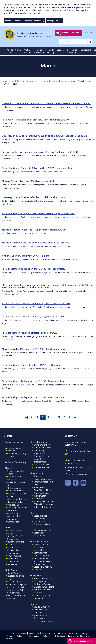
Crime (8, 528)
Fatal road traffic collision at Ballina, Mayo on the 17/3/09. (33, 317)
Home (5, 81)
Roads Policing (38, 473)
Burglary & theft (15, 536)
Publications (13, 505)
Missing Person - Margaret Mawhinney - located (28, 181)
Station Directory (42, 607)
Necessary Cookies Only (34, 21)
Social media (39, 618)
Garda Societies (14, 522)
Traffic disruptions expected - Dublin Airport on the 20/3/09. (34, 230)
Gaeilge (89, 33)
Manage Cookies (54, 21)
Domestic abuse (15, 530)
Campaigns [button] (86, 50)
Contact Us (36, 604)
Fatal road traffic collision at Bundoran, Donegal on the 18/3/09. (36, 303)
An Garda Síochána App (16, 462)
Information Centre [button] (73, 51)
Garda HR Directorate (44, 567)
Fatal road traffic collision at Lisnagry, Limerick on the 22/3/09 (35, 120)
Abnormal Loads (41, 493)
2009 (6, 84)
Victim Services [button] (27, 51)
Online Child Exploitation (13, 560)
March (14, 84)
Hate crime (12, 564)
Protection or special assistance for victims (17, 586)
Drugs (10, 533)
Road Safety (39, 487)
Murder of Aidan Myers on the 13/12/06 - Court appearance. (34, 349)
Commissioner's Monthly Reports (42, 554)
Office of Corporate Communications (58, 81)
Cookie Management (15, 442)
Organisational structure (14, 478)
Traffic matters (14, 556)
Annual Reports (41, 564)
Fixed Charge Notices (43, 490)
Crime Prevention (39, 442)
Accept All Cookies (13, 21)
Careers (35, 513)
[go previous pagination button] (32, 417)
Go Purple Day (40, 581)
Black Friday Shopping (44, 587)
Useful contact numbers (40, 611)
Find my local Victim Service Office (16, 591)
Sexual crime (13, 539)
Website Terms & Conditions (60, 635)
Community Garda (13, 448)
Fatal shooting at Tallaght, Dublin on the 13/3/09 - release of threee (39, 168)
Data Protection (41, 544)
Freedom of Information (39, 548)
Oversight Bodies (15, 502)
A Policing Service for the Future (17, 509)
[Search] (73, 42)
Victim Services (12, 570)
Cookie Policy (73, 10)
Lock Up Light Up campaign (42, 597)
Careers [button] (61, 50)
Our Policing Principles (18, 499)
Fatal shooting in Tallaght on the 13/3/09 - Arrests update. (33, 397)
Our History (13, 513)
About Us (15, 81)
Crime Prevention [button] (39, 51)
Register (11, 451)
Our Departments (30, 81)
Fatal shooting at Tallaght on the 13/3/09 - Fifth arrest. (32, 365)
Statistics (38, 476)
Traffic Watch (40, 496)
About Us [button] (10, 51)
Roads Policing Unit (43, 479)
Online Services (14, 488)
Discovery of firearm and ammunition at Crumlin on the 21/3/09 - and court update (47, 103)
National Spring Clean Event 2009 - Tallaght (25, 256)
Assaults (11, 545)
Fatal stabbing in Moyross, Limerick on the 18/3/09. (29, 333)
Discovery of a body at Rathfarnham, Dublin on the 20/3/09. (34, 197)
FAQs (25, 633)
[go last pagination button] (75, 417)
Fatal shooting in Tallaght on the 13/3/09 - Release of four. (33, 381)
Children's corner (42, 467)
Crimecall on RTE (41, 464)
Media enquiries (41, 615)
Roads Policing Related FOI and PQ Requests (44, 503)
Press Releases (84, 81)
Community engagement (40, 452)
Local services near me (44, 621)
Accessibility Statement (47, 635)
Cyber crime (13, 553)
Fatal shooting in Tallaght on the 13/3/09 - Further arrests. (33, 269)
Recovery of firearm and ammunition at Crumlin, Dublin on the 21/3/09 (40, 152)
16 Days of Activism (43, 584)
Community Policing (43, 448)
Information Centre (40, 542)
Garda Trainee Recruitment (40, 517)
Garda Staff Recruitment (39, 534)
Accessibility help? (71, 33)
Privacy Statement (84, 635)
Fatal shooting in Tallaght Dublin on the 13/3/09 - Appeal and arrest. (39, 213)
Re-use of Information (73, 635)
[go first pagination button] (27, 417)
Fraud (10, 547)
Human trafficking (16, 542)
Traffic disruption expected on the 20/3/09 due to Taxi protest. (36, 243)
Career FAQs (39, 522)
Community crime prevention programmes (42, 459)
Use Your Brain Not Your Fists (43, 591)
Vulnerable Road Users (44, 507)
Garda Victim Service (17, 573)
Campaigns (36, 576)
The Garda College (42, 530)
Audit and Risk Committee (14, 518)
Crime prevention (42, 445)
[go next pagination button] (70, 417)
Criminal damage (15, 550)
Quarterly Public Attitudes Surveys (42, 560)
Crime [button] (18, 50)
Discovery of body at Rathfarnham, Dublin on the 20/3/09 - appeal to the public (44, 136)
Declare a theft (14, 582)
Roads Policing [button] (51, 51)
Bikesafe (38, 499)
